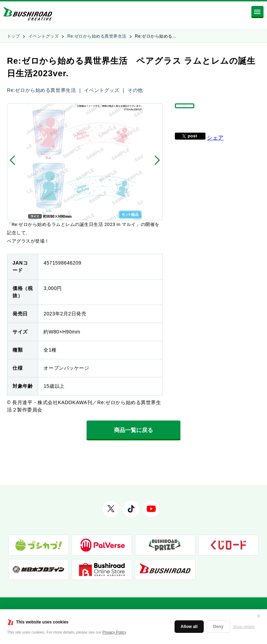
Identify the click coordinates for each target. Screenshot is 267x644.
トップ (13, 36)
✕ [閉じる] (259, 616)
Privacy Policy (114, 632)
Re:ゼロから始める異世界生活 (97, 36)
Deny (218, 627)
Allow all (189, 627)
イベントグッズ (44, 36)
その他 (135, 90)
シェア (215, 147)
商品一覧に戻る (133, 430)
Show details (244, 627)
